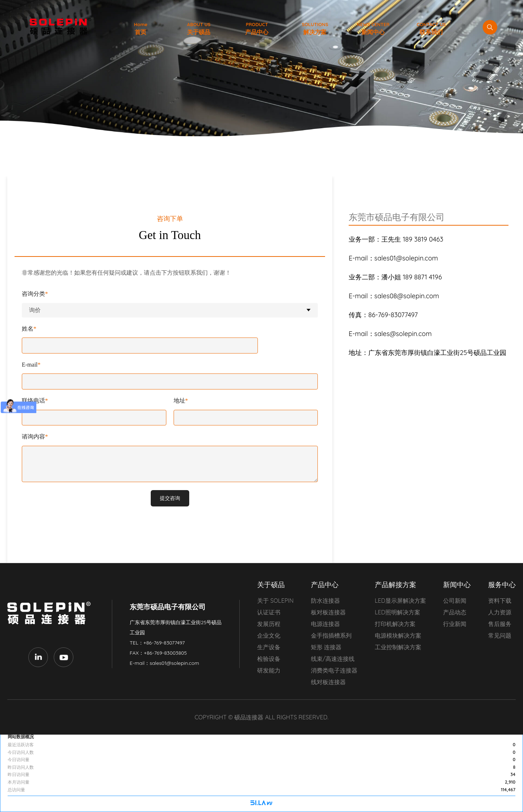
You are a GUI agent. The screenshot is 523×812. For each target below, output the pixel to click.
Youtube (64, 657)
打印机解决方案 (395, 624)
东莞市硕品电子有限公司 (51, 613)
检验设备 (269, 659)
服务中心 (502, 585)
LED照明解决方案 (398, 612)
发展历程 (269, 624)
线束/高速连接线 (333, 659)
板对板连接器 (328, 612)
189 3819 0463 (396, 239)
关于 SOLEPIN (275, 601)
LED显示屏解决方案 (400, 601)
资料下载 (500, 601)
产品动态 (455, 612)
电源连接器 (325, 624)
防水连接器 (325, 601)
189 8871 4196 (395, 277)
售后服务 (500, 624)
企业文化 (269, 635)
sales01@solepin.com (174, 663)
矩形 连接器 (326, 647)
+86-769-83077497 (164, 643)
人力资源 (500, 612)
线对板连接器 (328, 682)
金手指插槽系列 (331, 635)
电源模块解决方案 (398, 635)
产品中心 (325, 585)
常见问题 (500, 635)
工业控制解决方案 (398, 647)
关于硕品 (271, 585)
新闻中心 (457, 585)
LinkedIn (38, 657)
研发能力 (269, 670)
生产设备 (269, 647)
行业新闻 (455, 624)
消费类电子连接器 (334, 670)
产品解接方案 (396, 585)
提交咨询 (170, 498)
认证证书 (269, 612)
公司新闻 (455, 601)
